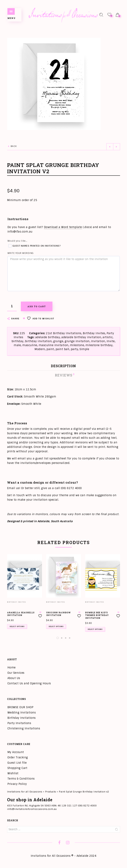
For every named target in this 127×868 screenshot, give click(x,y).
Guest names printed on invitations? (34, 246)
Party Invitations (19, 723)
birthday (18, 341)
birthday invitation (38, 341)
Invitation (98, 341)
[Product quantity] (12, 306)
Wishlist (13, 773)
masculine (30, 345)
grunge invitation (77, 341)
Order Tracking (18, 757)
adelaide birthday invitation (81, 337)
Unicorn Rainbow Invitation (58, 614)
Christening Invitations (24, 728)
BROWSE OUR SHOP (21, 707)
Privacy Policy (17, 784)
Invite (111, 341)
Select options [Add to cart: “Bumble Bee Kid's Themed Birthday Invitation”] (95, 629)
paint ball (62, 349)
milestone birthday (99, 345)
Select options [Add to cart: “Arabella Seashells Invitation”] (17, 626)
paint (50, 349)
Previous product (110, 147)
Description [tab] (63, 366)
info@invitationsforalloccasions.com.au (32, 809)
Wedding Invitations (22, 713)
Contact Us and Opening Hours (29, 683)
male (17, 345)
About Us (14, 678)
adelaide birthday (48, 337)
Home (12, 668)
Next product (117, 147)
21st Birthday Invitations (64, 333)
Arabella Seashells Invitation (21, 614)
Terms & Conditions (21, 779)
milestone (77, 345)
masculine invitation (54, 345)
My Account (16, 752)
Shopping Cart (17, 768)
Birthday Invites (94, 333)
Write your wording (21, 253)
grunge (58, 341)
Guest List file (17, 763)
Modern (40, 349)
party (74, 349)
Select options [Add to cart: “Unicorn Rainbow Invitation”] (56, 626)
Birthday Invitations (22, 718)
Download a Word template (63, 227)
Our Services (16, 673)
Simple (84, 349)
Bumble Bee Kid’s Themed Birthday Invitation (97, 615)
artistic (108, 337)
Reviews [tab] (64, 375)
